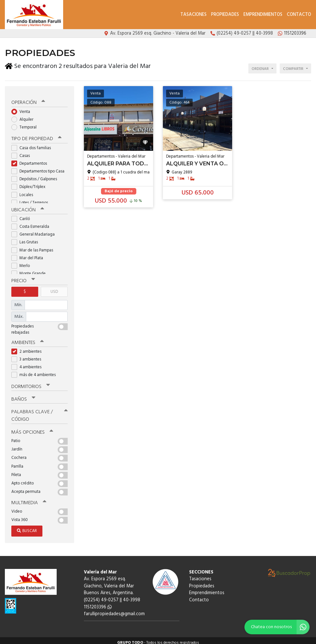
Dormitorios (31, 383)
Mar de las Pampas (34, 246)
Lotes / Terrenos (32, 199)
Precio (23, 277)
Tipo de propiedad (36, 135)
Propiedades (225, 15)
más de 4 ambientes (36, 371)
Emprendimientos (263, 15)
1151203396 (98, 603)
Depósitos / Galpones (36, 176)
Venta (23, 108)
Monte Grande (31, 270)
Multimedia (29, 499)
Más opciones (32, 428)
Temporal (26, 124)
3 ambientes (28, 355)
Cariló (23, 215)
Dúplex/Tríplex (30, 183)
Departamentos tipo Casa (39, 168)
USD (54, 288)
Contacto (299, 15)
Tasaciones (193, 15)
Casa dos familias (33, 144)
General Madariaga (35, 231)
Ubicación (28, 206)
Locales (24, 191)
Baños (23, 395)
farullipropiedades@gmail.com (114, 610)
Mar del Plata (29, 254)
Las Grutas (27, 239)
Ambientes (28, 339)
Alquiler (24, 116)
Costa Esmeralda (32, 223)
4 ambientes (28, 363)
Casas (23, 152)
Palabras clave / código (39, 412)
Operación (28, 99)
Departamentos (31, 160)
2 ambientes (28, 348)
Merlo (23, 262)
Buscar (27, 526)
